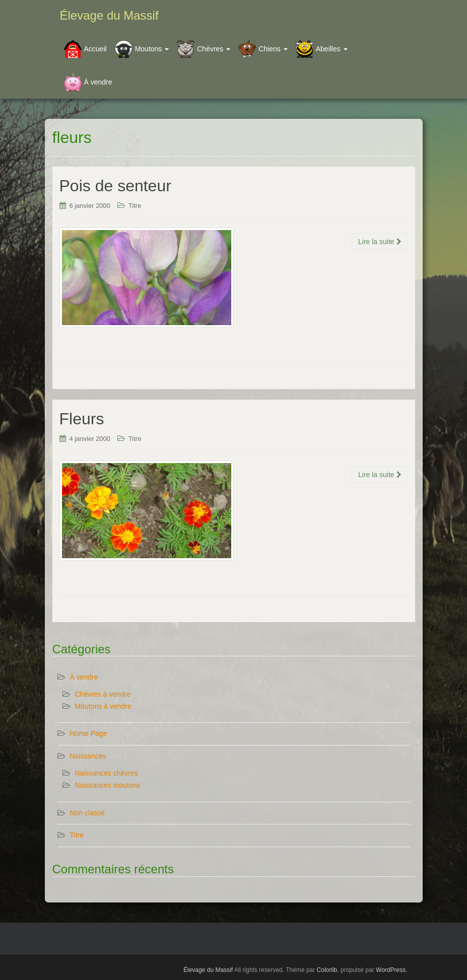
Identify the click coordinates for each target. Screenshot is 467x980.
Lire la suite (380, 242)
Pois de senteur (115, 186)
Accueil (95, 49)
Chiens (273, 49)
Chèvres (214, 49)
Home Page (89, 733)
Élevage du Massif (109, 15)
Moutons (152, 49)
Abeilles (332, 49)
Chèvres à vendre (103, 694)
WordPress (391, 970)
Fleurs (82, 419)
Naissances (88, 756)
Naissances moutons (108, 785)
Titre (135, 206)
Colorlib (327, 970)
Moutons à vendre (103, 706)
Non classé (87, 813)
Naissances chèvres (107, 773)
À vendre (98, 82)
